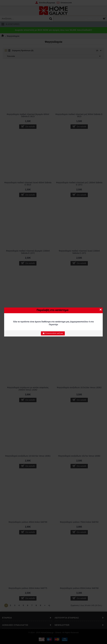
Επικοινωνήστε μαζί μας (53, 333)
